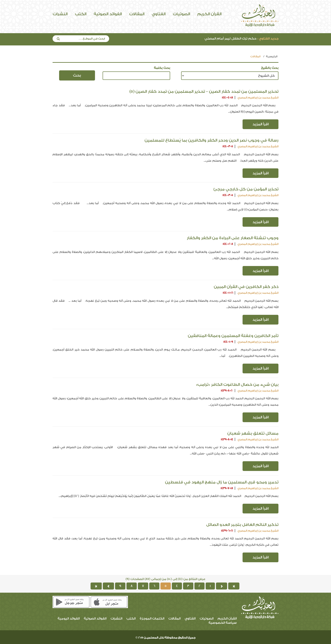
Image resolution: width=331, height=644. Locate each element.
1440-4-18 (227, 98)
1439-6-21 (227, 531)
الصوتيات (181, 14)
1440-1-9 (228, 342)
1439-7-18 (227, 488)
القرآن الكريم (209, 14)
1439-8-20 (227, 391)
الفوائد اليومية (69, 619)
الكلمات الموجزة (152, 619)
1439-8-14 (227, 439)
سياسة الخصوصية (223, 623)
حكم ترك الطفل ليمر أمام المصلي (241, 39)
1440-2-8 (228, 244)
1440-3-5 (228, 195)
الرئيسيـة (272, 56)
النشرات (60, 14)
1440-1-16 (228, 293)
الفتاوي (159, 14)
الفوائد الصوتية (108, 14)
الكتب (81, 14)
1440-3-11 (228, 146)
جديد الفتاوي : (268, 39)
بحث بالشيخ (270, 68)
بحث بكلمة (162, 68)
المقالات (137, 14)
